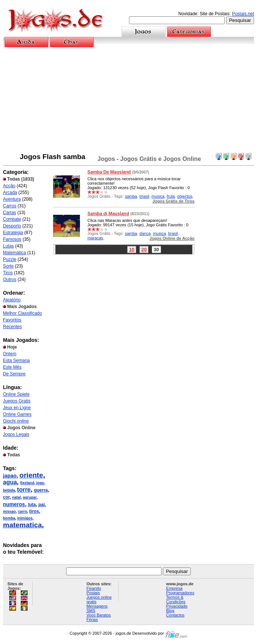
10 (132, 250)
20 (144, 250)
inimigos (25, 518)
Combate (12, 219)
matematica (23, 525)
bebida (9, 490)
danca (145, 233)
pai (41, 505)
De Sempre (14, 374)
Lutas (8, 246)
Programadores (180, 593)
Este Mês (12, 367)
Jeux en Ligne (17, 408)
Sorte (8, 266)
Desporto (12, 226)
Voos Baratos (98, 615)
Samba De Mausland (109, 172)
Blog (170, 611)
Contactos (176, 615)
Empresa (174, 588)
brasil (144, 196)
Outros (10, 279)
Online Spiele (16, 394)
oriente (31, 475)
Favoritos (12, 320)
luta (32, 505)
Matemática (15, 253)
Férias (92, 619)
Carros (10, 206)
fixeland (27, 483)
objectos (185, 196)
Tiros (8, 273)
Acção (9, 186)
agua (10, 482)
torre (24, 490)
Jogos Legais (16, 434)
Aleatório (12, 300)
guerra (41, 490)
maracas (95, 238)
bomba (9, 518)
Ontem (10, 354)
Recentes (12, 327)
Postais (93, 593)
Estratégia (13, 233)
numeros (14, 504)
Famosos (12, 239)
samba (131, 196)
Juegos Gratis (17, 401)
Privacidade (177, 606)
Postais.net (243, 14)
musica (158, 196)
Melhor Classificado (23, 313)
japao (10, 476)
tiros (34, 511)
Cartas (9, 213)
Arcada (10, 192)
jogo (40, 483)
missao (9, 512)
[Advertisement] (129, 100)
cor (6, 497)
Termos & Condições (176, 599)
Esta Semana (16, 360)
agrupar (30, 497)
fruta (171, 196)
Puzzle (10, 259)
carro (23, 512)
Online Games (17, 414)
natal (17, 497)
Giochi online (16, 421)
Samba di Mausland (108, 214)
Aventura (12, 199)
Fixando (94, 588)
